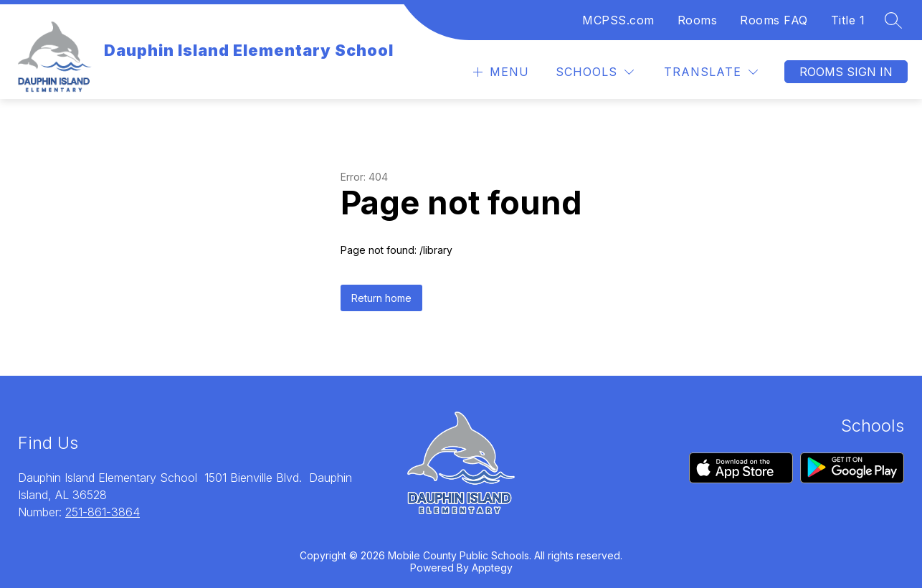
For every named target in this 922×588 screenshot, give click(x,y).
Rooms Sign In (846, 72)
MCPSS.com (618, 20)
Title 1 (848, 20)
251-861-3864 (103, 512)
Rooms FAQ (774, 20)
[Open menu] (499, 72)
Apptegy (492, 568)
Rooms (698, 20)
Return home (381, 298)
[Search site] (893, 20)
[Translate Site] (711, 72)
